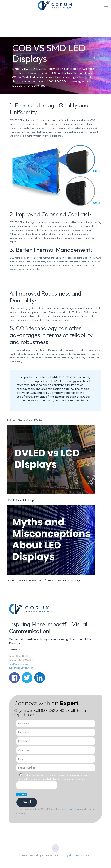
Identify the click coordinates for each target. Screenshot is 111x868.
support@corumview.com (21, 668)
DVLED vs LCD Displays (23, 500)
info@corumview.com (20, 664)
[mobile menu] (106, 5)
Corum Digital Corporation (70, 855)
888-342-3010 (53, 711)
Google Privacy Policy (70, 809)
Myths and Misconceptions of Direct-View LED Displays (44, 580)
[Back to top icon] (56, 848)
